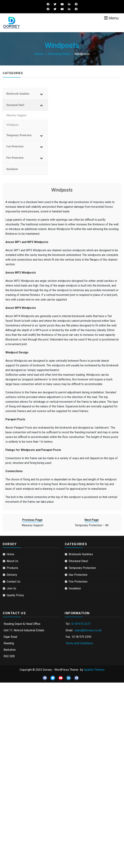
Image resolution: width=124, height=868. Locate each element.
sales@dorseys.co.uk (88, 630)
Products (12, 568)
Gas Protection (78, 575)
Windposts (62, 190)
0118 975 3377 (81, 624)
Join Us (11, 588)
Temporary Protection (82, 568)
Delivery (12, 575)
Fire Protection (78, 582)
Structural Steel (78, 561)
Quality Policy (15, 595)
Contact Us (14, 582)
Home (10, 554)
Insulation (75, 588)
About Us (12, 561)
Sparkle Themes (94, 670)
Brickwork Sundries (81, 554)
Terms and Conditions (79, 643)
